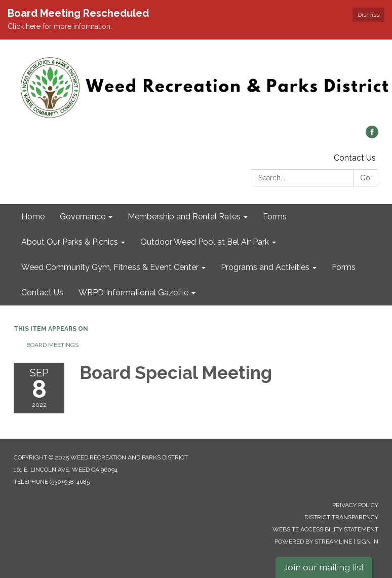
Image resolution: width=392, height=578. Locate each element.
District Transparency (341, 517)
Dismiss (368, 15)
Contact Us (355, 158)
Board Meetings (52, 345)
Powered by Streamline (313, 542)
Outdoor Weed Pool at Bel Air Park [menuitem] (205, 242)
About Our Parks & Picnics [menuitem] (70, 242)
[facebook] (372, 136)
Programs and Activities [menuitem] (265, 267)
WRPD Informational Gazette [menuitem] (133, 293)
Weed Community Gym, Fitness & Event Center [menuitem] (110, 267)
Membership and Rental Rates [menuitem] (184, 217)
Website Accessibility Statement (325, 529)
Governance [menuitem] (83, 217)
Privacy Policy (355, 505)
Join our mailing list (324, 567)
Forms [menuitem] (275, 217)
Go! (366, 178)
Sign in (367, 542)
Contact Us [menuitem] (42, 293)
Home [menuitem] (33, 217)
